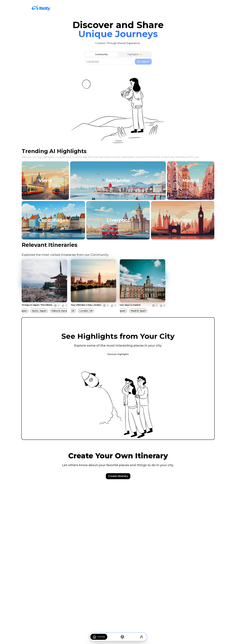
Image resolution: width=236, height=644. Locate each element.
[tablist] (118, 54)
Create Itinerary (118, 476)
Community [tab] (101, 54)
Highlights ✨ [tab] (135, 54)
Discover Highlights (118, 354)
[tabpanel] (118, 62)
